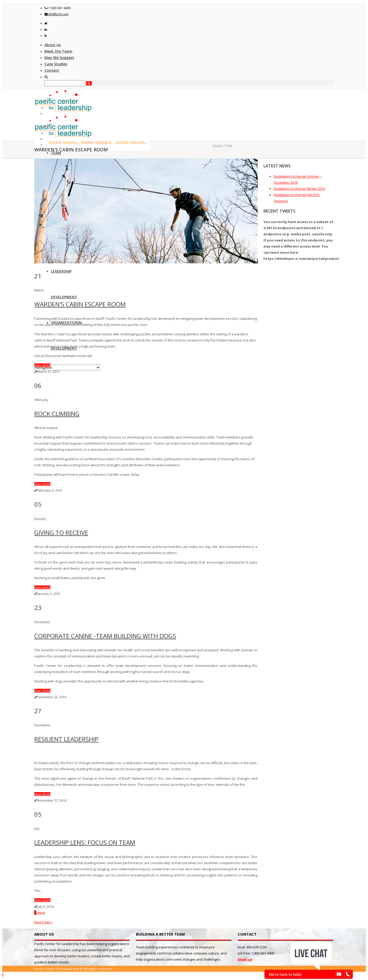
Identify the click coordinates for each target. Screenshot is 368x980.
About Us (53, 45)
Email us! (245, 959)
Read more (42, 365)
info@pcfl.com (58, 14)
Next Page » (43, 922)
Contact (52, 70)
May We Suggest (59, 58)
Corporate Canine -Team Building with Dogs (105, 636)
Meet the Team (58, 51)
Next (41, 913)
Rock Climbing (57, 414)
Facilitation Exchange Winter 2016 (299, 189)
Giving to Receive (61, 532)
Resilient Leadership (66, 739)
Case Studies (56, 64)
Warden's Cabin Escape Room (80, 304)
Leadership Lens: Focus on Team (85, 842)
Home (217, 145)
